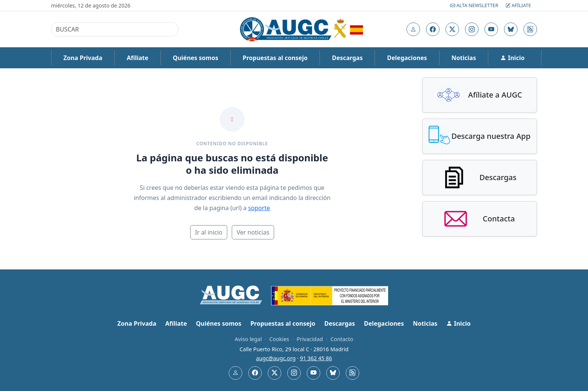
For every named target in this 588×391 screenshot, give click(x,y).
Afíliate (518, 5)
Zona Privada (83, 58)
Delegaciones (407, 58)
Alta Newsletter (475, 5)
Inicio (512, 58)
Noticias (464, 58)
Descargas (347, 58)
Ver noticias (253, 232)
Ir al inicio (209, 232)
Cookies (279, 339)
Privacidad (310, 339)
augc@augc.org (276, 358)
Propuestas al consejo (275, 58)
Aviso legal (248, 339)
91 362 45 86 (316, 358)
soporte (259, 208)
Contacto (342, 339)
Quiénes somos (196, 58)
